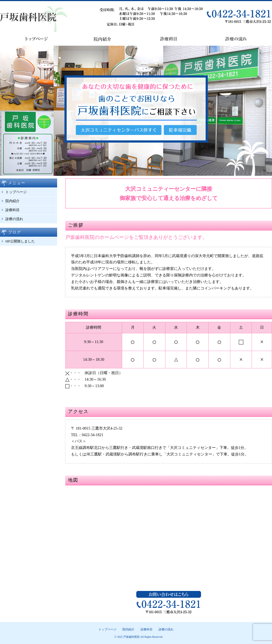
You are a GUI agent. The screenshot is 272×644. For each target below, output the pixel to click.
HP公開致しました (20, 241)
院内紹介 (13, 201)
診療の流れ (14, 219)
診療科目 (13, 210)
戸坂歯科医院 (131, 637)
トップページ (16, 192)
